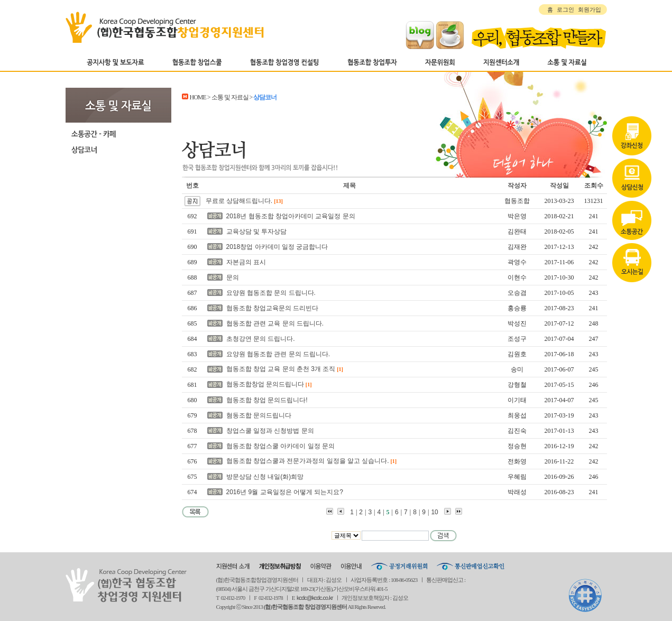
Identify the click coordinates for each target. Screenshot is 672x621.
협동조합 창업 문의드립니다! (267, 400)
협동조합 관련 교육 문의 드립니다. (275, 323)
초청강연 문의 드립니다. (261, 339)
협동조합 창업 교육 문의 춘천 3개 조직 (281, 369)
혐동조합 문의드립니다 (259, 415)
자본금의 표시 (246, 262)
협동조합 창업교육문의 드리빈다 (273, 308)
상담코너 (118, 150)
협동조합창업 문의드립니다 (265, 384)
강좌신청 (632, 102)
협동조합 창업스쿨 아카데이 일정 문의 (280, 446)
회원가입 (590, 10)
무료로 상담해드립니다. (239, 201)
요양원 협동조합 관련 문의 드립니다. (278, 354)
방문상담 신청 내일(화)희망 (265, 477)
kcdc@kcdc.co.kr (315, 598)
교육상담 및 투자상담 (257, 231)
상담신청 (632, 144)
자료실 (632, 187)
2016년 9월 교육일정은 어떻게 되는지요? (285, 492)
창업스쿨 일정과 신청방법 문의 (270, 431)
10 (434, 512)
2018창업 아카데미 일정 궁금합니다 (277, 247)
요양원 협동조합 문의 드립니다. (271, 293)
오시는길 (632, 229)
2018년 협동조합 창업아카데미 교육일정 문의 (291, 216)
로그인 (565, 10)
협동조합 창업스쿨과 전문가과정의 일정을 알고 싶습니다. (308, 461)
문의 (233, 277)
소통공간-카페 (118, 134)
